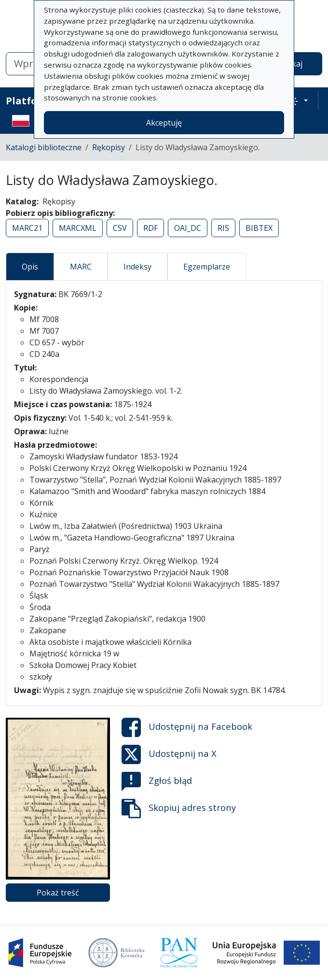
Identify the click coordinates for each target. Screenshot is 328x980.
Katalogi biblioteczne (44, 147)
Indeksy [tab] (137, 267)
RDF (150, 228)
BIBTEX (259, 228)
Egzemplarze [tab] (207, 267)
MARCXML (78, 228)
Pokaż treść (58, 893)
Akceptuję (164, 123)
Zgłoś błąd (157, 781)
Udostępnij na (187, 727)
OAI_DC (188, 228)
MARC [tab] (81, 267)
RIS (223, 228)
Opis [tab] (30, 267)
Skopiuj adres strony (179, 809)
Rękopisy (109, 147)
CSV (120, 228)
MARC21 (27, 228)
